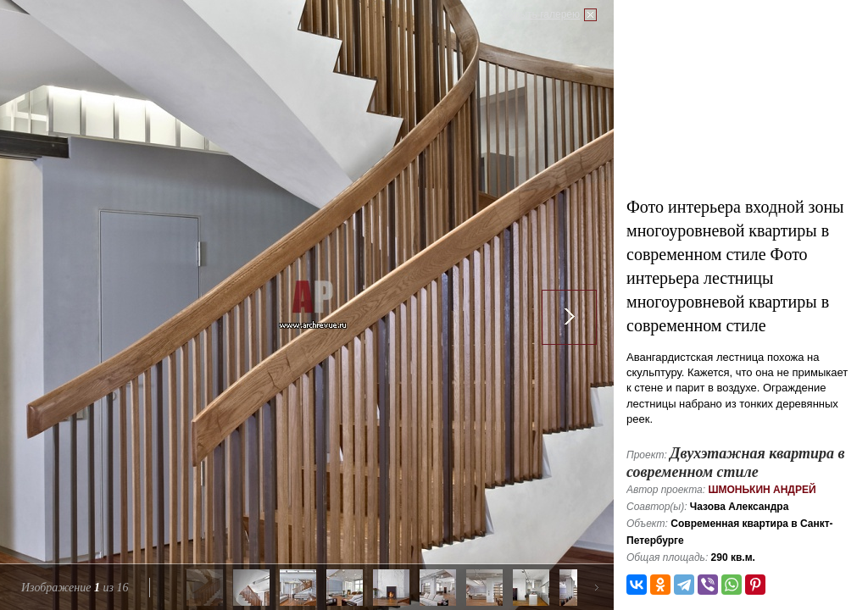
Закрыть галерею (539, 14)
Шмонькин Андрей (762, 490)
